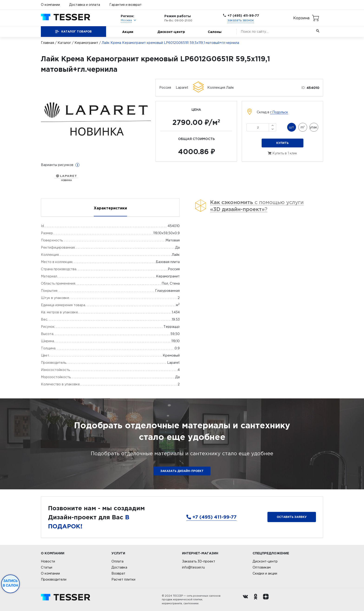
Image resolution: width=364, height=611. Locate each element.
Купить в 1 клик (282, 153)
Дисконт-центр (171, 32)
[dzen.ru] (267, 600)
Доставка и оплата (85, 5)
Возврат (118, 573)
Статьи (47, 567)
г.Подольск (279, 112)
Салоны (215, 32)
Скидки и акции (265, 573)
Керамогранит (86, 43)
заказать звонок (241, 20)
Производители (54, 579)
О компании (50, 5)
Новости (48, 561)
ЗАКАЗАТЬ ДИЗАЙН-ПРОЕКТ (182, 471)
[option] (96, 120)
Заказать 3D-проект (199, 561)
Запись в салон (11, 583)
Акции (128, 32)
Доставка (119, 567)
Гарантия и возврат (125, 5)
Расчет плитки (123, 579)
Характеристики (110, 208)
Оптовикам (262, 567)
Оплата (117, 561)
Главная (47, 43)
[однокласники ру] (257, 600)
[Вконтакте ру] (247, 600)
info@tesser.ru (193, 567)
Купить (282, 143)
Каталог (64, 43)
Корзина (301, 18)
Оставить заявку (292, 517)
